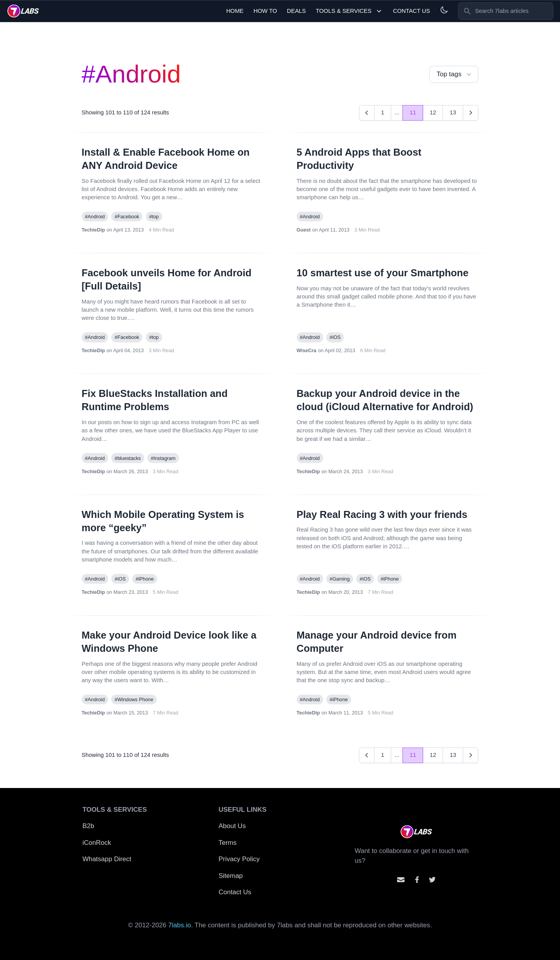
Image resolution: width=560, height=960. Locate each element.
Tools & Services (349, 11)
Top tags (455, 75)
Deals (297, 11)
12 (433, 112)
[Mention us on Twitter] (432, 880)
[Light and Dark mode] (444, 10)
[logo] (23, 11)
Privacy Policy (239, 859)
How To (265, 11)
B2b (88, 826)
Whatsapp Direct (107, 859)
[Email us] (401, 880)
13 (453, 112)
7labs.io (180, 925)
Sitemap (231, 876)
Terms (227, 843)
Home (235, 11)
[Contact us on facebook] (417, 880)
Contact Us (411, 11)
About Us (232, 826)
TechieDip (93, 230)
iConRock (97, 843)
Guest (304, 230)
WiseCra (307, 350)
